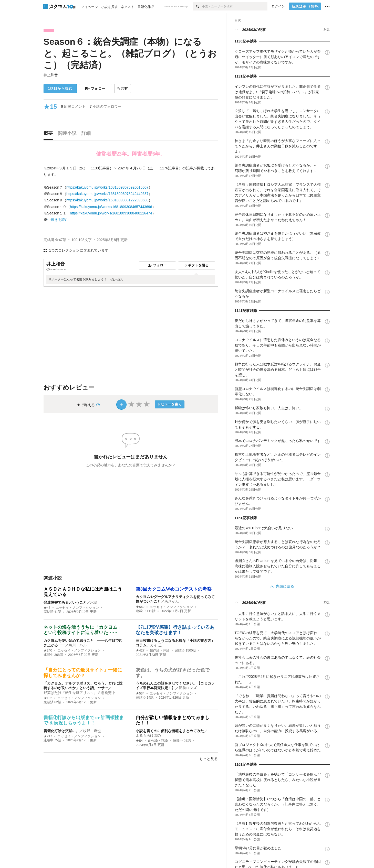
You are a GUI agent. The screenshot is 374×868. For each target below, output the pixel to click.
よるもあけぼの (148, 735)
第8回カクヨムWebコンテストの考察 (174, 589)
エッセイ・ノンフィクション (77, 608)
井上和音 (51, 75)
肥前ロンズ (188, 688)
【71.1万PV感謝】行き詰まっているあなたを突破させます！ (175, 630)
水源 (94, 602)
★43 (47, 608)
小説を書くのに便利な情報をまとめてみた (170, 731)
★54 (139, 741)
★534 (140, 693)
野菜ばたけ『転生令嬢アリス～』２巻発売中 (79, 693)
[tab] (49, 135)
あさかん (172, 601)
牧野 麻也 (92, 731)
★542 (140, 607)
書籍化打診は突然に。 (61, 731)
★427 (140, 650)
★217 (48, 736)
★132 (48, 698)
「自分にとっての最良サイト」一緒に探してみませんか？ (83, 673)
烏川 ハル (78, 645)
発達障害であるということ (65, 602)
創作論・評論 (160, 650)
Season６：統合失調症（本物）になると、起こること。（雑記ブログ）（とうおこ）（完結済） (130, 53)
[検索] (197, 6)
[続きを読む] (131, 194)
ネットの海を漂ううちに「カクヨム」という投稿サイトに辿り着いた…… (83, 630)
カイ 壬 (156, 645)
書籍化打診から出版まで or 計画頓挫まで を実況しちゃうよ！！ (84, 720)
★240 (48, 650)
